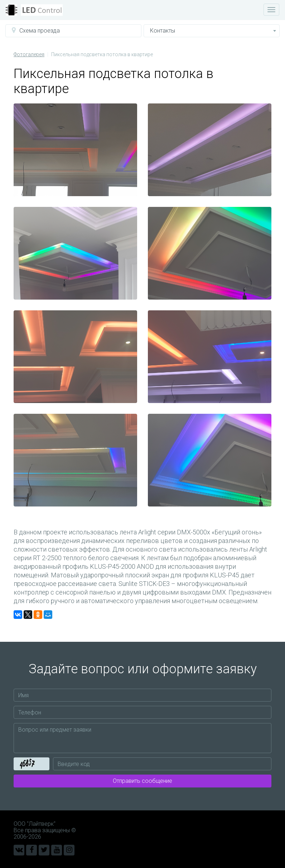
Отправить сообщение (142, 781)
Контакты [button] (213, 31)
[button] (73, 31)
